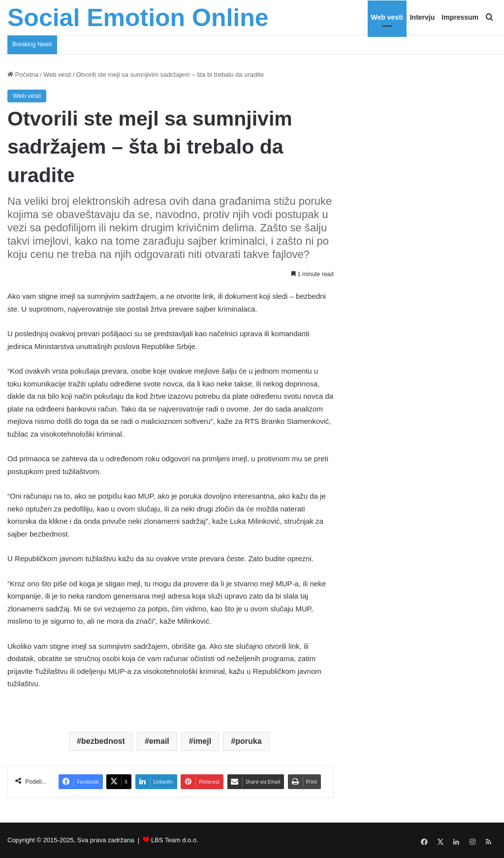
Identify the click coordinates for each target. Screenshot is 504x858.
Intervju (423, 17)
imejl (202, 741)
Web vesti (387, 17)
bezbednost (103, 741)
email (159, 741)
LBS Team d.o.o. (175, 840)
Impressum (460, 17)
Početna (23, 75)
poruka (248, 741)
